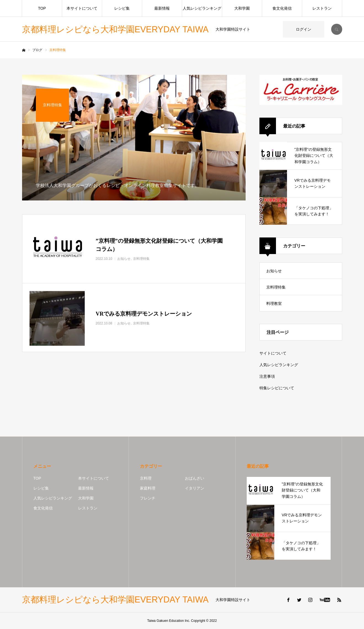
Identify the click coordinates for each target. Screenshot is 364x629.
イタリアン (195, 488)
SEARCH (337, 29)
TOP (42, 8)
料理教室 (274, 303)
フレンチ (148, 498)
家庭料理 (148, 488)
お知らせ (274, 271)
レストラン (322, 8)
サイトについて (273, 353)
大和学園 (242, 8)
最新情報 (162, 8)
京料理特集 (276, 287)
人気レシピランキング (202, 8)
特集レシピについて (277, 388)
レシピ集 (122, 8)
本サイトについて (82, 8)
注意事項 (267, 376)
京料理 (146, 478)
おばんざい (195, 478)
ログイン (304, 29)
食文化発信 (282, 8)
